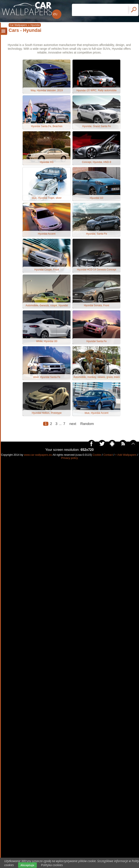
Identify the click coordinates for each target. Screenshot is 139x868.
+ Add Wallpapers (126, 455)
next (73, 424)
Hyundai (35, 25)
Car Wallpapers (18, 25)
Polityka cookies (52, 865)
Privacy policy (69, 458)
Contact (108, 455)
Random (87, 424)
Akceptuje (27, 865)
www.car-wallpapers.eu (38, 455)
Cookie (97, 455)
